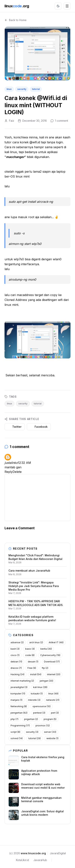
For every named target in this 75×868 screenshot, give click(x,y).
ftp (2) (45, 668)
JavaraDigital (58, 853)
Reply (9, 472)
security (22, 89)
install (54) (36, 674)
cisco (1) (15, 655)
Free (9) (32, 668)
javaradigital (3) (19, 687)
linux (9, 89)
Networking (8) (19, 706)
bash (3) (15, 649)
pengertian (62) (19, 713)
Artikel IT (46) (56, 642)
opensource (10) (42, 706)
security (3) (32, 732)
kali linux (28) (40, 687)
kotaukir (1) (37, 694)
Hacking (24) (17, 674)
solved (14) (17, 738)
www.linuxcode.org (33, 853)
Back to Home (16, 20)
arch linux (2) (36, 642)
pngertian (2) (31, 719)
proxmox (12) (43, 726)
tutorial (36, 89)
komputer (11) (18, 694)
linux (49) (53, 694)
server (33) (50, 732)
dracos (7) (16, 668)
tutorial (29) (35, 738)
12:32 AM (24, 463)
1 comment (62, 121)
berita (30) (46, 649)
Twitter (15, 427)
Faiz (12, 121)
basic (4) (30, 649)
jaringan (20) (46, 681)
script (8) (15, 732)
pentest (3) (39, 713)
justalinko (11, 463)
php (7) (14, 719)
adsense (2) (17, 642)
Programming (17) (20, 726)
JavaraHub (40, 860)
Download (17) (52, 662)
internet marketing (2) (22, 681)
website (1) (52, 738)
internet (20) (54, 674)
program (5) (50, 719)
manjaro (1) (16, 700)
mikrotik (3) (34, 700)
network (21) (53, 700)
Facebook (39, 427)
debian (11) (16, 662)
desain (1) (33, 662)
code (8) (30, 655)
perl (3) (55, 713)
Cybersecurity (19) (50, 655)
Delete (17, 472)
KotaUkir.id (22, 860)
